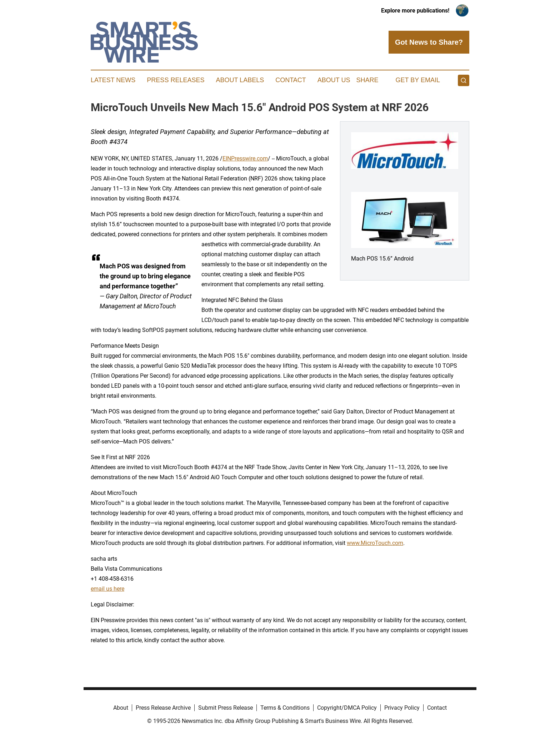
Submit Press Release (226, 708)
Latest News (113, 80)
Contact (291, 80)
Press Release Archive (163, 708)
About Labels (240, 80)
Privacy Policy (402, 708)
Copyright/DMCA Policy (347, 708)
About (121, 708)
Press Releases (176, 80)
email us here (107, 589)
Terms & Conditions (285, 708)
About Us (334, 80)
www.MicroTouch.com (375, 543)
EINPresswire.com (245, 158)
